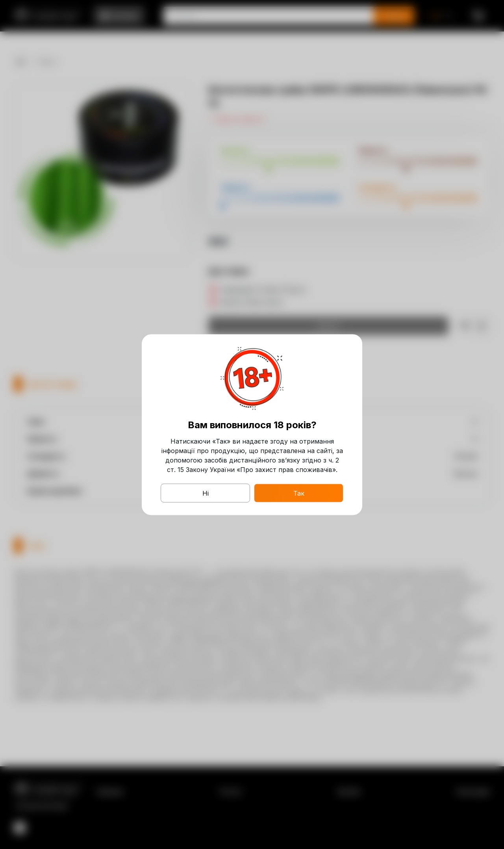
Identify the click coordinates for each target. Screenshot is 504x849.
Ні (206, 493)
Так (299, 493)
